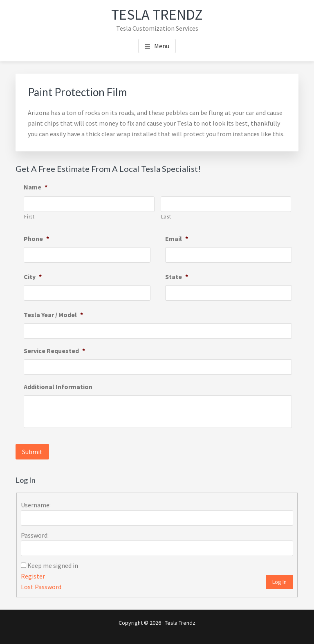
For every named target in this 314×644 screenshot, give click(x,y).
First (29, 217)
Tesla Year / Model (53, 315)
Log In (279, 582)
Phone (36, 239)
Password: (35, 535)
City (33, 277)
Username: (36, 505)
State (177, 277)
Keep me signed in (53, 565)
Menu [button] (162, 46)
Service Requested (54, 351)
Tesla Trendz (157, 15)
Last (166, 217)
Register (33, 576)
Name (36, 187)
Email (177, 239)
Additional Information (58, 387)
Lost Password (41, 587)
